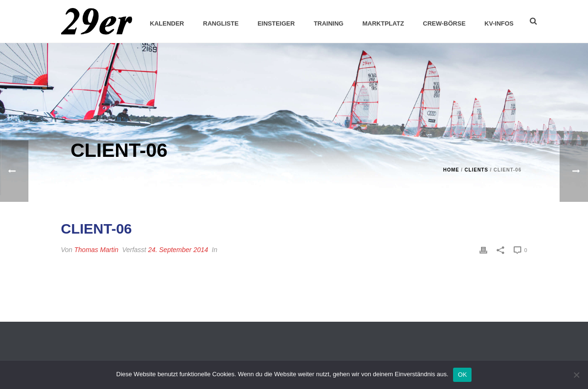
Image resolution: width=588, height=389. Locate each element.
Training (329, 23)
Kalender (167, 23)
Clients (476, 170)
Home (451, 170)
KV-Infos (499, 23)
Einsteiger (276, 23)
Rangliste (221, 23)
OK (462, 375)
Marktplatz (383, 23)
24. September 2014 (178, 250)
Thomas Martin (96, 250)
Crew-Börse (444, 23)
